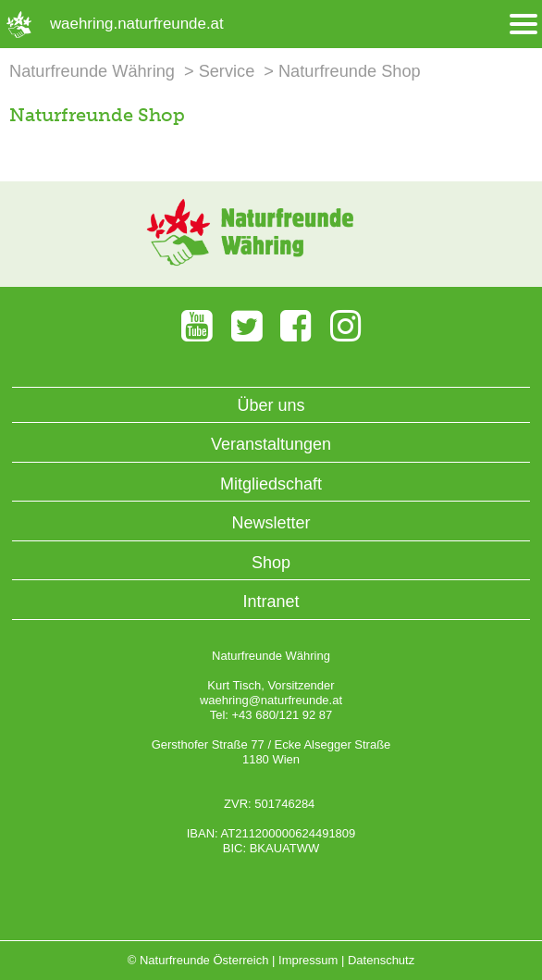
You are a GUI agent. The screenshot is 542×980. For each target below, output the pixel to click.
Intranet (271, 602)
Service (227, 71)
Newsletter (271, 523)
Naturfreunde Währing (92, 71)
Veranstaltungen (271, 444)
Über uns (271, 405)
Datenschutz (381, 960)
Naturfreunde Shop (350, 71)
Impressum (308, 960)
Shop (271, 563)
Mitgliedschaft (271, 484)
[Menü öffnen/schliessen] (524, 25)
